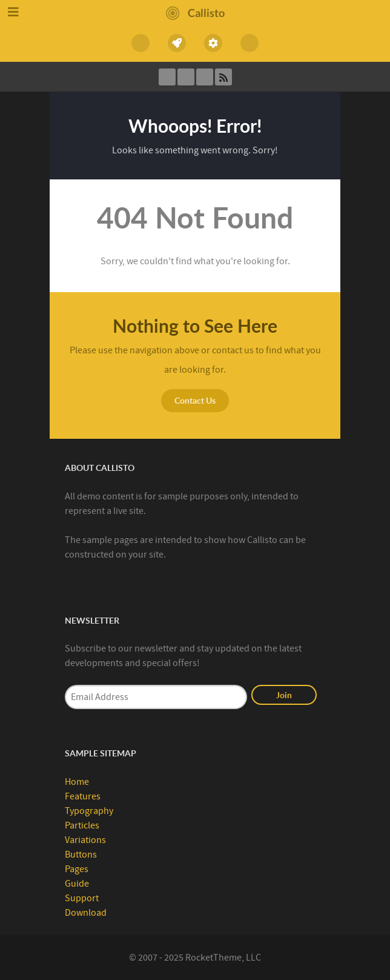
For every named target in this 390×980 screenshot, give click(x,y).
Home (77, 782)
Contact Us (195, 400)
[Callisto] (195, 12)
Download (86, 913)
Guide (77, 884)
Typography (89, 811)
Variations (85, 840)
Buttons (81, 855)
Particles (82, 825)
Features (83, 796)
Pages (77, 869)
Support (82, 898)
